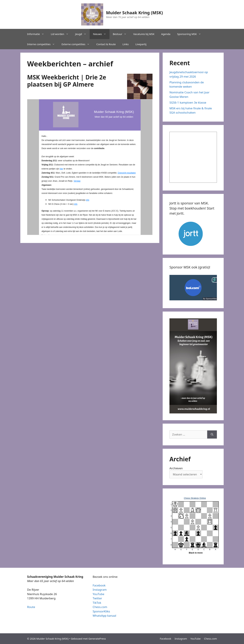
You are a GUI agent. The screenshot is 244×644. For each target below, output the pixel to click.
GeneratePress (97, 639)
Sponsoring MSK (191, 34)
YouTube (99, 594)
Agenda (166, 34)
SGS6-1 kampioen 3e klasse (188, 102)
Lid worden (61, 34)
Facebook (99, 585)
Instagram (100, 590)
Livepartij (141, 44)
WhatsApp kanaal (104, 616)
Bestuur (121, 34)
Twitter (97, 598)
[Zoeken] (212, 434)
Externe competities (77, 44)
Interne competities (43, 44)
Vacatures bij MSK (144, 34)
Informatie (37, 34)
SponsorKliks (101, 611)
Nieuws (101, 34)
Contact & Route (106, 44)
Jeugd (82, 34)
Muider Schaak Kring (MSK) (134, 13)
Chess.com (100, 607)
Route (31, 607)
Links (126, 44)
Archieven (176, 468)
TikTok (97, 603)
